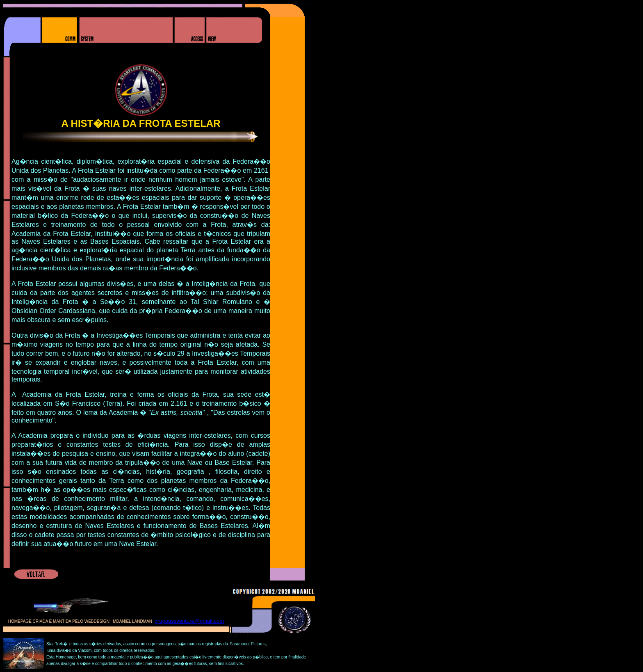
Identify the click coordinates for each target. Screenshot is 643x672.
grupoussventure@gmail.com (189, 621)
